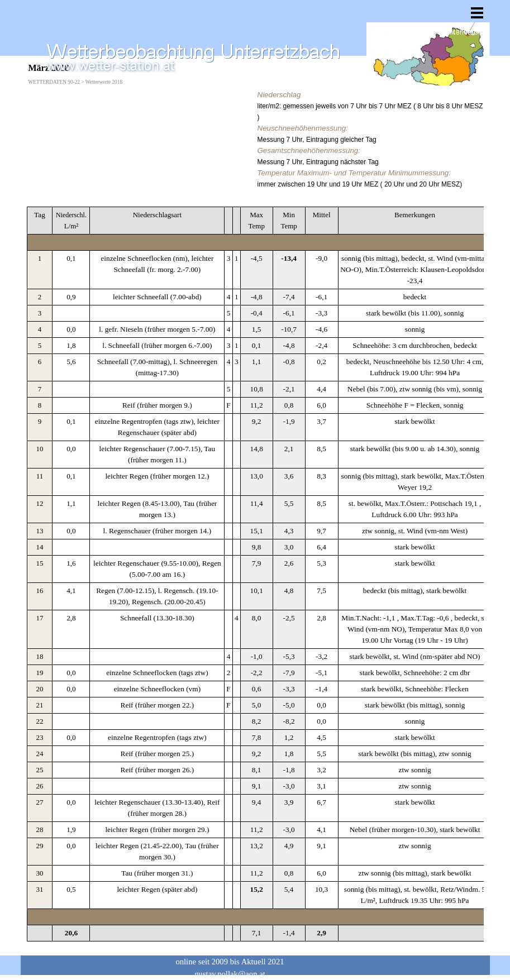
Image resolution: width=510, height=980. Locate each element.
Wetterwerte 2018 (104, 82)
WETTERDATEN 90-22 (54, 82)
